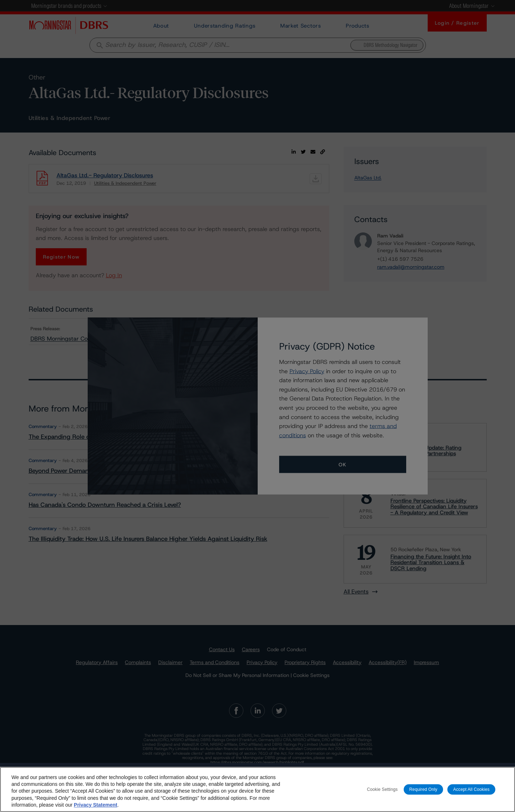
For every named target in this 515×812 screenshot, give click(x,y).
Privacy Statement (95, 805)
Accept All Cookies (471, 789)
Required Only (423, 789)
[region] (257, 789)
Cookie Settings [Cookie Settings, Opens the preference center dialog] (382, 789)
